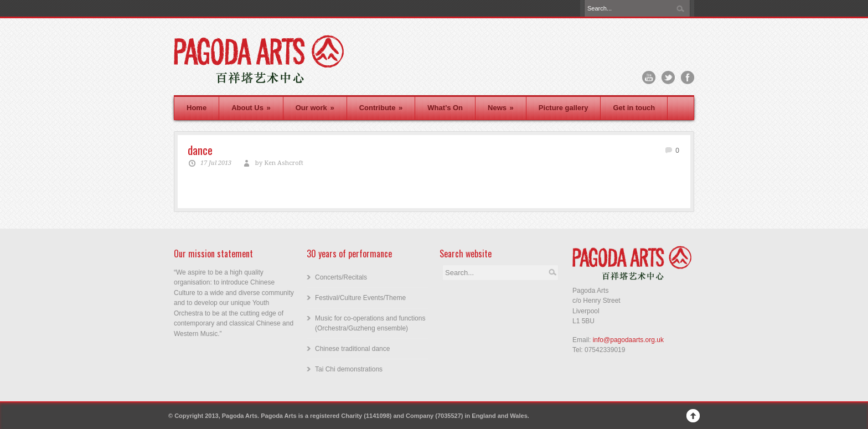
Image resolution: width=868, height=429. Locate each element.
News (501, 108)
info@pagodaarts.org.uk (628, 340)
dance (200, 150)
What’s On (445, 108)
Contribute (381, 108)
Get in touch (634, 108)
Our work (315, 108)
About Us (251, 108)
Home (197, 108)
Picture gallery (564, 108)
